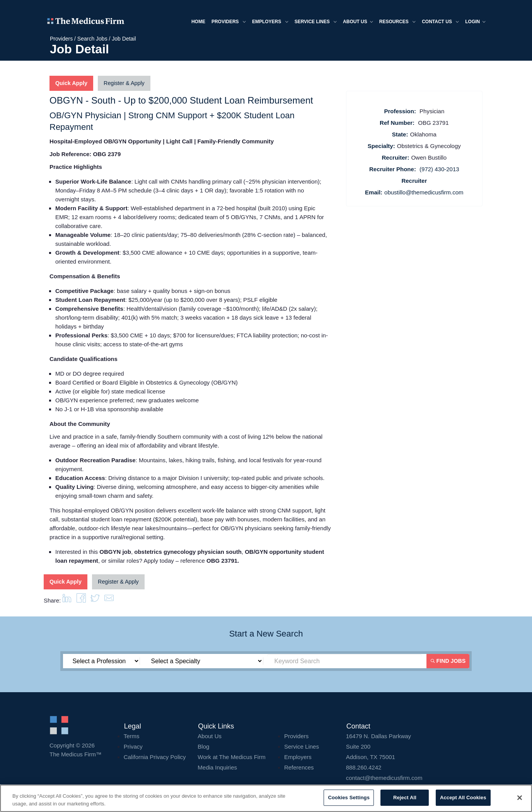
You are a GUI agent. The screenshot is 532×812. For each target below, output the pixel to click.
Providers (226, 23)
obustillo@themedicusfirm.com (424, 192)
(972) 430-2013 (439, 169)
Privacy (133, 745)
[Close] (520, 798)
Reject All (405, 798)
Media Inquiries (217, 766)
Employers (268, 23)
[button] (109, 599)
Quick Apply (71, 83)
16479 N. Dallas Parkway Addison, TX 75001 (414, 745)
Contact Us (438, 23)
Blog (203, 745)
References (299, 766)
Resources (395, 23)
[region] (266, 798)
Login (473, 23)
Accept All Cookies (463, 798)
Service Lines (313, 23)
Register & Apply (123, 83)
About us (356, 23)
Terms (132, 735)
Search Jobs (92, 39)
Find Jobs (449, 660)
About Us (210, 735)
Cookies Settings (349, 798)
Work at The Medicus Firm (231, 756)
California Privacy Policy (155, 756)
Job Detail (124, 39)
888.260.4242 (364, 766)
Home (196, 22)
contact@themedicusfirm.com (384, 777)
